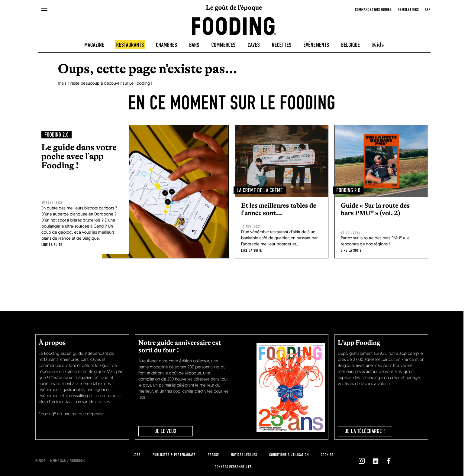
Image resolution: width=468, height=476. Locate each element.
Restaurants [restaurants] (130, 45)
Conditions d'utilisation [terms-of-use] (289, 455)
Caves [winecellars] (253, 45)
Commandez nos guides (373, 10)
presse (213, 455)
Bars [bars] (194, 45)
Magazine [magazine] (94, 45)
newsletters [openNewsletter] (408, 10)
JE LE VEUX (165, 431)
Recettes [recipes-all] (282, 45)
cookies (327, 455)
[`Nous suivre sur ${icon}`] (362, 461)
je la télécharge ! (365, 431)
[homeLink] (234, 26)
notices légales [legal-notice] (244, 455)
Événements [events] (316, 45)
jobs (137, 455)
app (428, 10)
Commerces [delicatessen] (224, 45)
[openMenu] (45, 9)
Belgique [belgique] (350, 45)
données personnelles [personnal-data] (233, 467)
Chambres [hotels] (166, 45)
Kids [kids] (378, 45)
